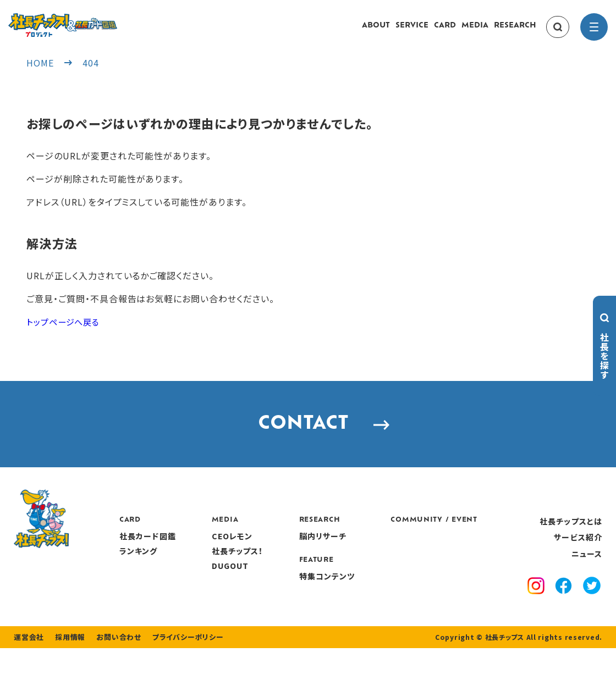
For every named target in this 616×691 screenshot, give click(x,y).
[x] (592, 613)
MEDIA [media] (475, 31)
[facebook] (565, 612)
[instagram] (538, 612)
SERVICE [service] (412, 31)
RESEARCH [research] (515, 31)
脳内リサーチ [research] (382, 562)
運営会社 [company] (28, 680)
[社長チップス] (96, 20)
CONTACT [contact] (308, 443)
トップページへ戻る (65, 332)
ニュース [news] (587, 579)
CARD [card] (445, 31)
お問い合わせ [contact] (112, 680)
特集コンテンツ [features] (386, 601)
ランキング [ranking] (202, 576)
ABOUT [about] (376, 31)
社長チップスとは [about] (571, 546)
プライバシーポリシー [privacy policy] (177, 680)
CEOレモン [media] (293, 562)
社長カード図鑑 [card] (211, 562)
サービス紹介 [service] (578, 563)
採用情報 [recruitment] (67, 680)
